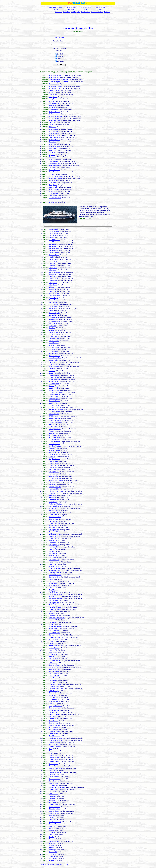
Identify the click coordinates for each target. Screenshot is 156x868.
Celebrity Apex (54, 352)
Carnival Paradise (55, 742)
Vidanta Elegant (54, 181)
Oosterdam (52, 543)
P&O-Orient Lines (86, 12)
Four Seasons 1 (54, 95)
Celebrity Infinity (54, 440)
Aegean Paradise (54, 766)
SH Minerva (52, 127)
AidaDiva (52, 820)
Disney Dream (53, 261)
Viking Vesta (53, 268)
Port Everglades (76, 12)
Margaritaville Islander (56, 607)
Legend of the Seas (55, 358)
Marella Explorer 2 (55, 586)
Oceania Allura (53, 193)
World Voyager (54, 246)
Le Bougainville (54, 229)
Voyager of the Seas (55, 706)
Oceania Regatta (54, 313)
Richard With (53, 852)
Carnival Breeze (54, 755)
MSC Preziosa (53, 558)
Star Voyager (53, 553)
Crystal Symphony (55, 90)
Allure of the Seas (55, 536)
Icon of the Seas (54, 367)
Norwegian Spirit (54, 603)
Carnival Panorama (55, 747)
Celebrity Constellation (56, 392)
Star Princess (53, 521)
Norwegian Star (54, 560)
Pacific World (53, 588)
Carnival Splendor (55, 665)
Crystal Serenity (54, 84)
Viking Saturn (53, 274)
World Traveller (54, 244)
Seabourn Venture (54, 114)
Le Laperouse (53, 236)
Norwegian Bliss (54, 489)
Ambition (52, 431)
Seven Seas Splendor (56, 118)
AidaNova (52, 798)
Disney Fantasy (54, 259)
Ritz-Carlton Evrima (55, 88)
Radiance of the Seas (56, 504)
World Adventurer (54, 240)
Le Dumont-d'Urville (55, 231)
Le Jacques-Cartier (55, 198)
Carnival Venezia (54, 813)
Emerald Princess (55, 712)
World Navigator (54, 248)
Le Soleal (52, 334)
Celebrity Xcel (53, 388)
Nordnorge (52, 850)
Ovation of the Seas (55, 661)
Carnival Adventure (55, 517)
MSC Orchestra (54, 671)
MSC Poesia (53, 663)
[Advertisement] (78, 20)
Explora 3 (52, 108)
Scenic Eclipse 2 (54, 103)
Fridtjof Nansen (54, 734)
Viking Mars (53, 276)
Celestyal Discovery (55, 824)
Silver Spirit (52, 123)
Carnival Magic (54, 760)
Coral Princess (54, 364)
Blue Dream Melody (55, 822)
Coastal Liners (59, 12)
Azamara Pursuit (54, 317)
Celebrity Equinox (55, 399)
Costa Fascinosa (54, 699)
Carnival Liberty (54, 693)
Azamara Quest (54, 339)
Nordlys (51, 845)
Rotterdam (52, 616)
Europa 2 (52, 92)
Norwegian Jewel (54, 523)
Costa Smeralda (54, 781)
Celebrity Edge (54, 360)
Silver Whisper (53, 131)
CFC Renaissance (55, 416)
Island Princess (54, 343)
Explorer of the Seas (55, 605)
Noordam (52, 485)
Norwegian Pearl (54, 538)
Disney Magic (53, 306)
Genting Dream (54, 300)
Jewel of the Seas (55, 508)
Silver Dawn (53, 142)
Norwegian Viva (54, 375)
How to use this (59, 38)
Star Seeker (53, 315)
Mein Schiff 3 (53, 549)
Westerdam (53, 495)
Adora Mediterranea (55, 513)
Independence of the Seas (57, 618)
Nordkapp (52, 856)
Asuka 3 (51, 174)
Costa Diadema (54, 777)
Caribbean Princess (55, 732)
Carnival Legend (54, 465)
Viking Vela (52, 270)
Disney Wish (53, 185)
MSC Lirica (52, 802)
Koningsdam (53, 622)
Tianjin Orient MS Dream (57, 571)
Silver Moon (53, 144)
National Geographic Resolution (59, 80)
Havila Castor (53, 682)
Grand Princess (54, 500)
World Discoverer (54, 242)
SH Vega (52, 125)
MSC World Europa (55, 470)
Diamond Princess (55, 455)
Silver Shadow (53, 129)
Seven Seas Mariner (55, 172)
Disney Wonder (54, 304)
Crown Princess (54, 687)
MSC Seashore (54, 639)
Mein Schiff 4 (53, 541)
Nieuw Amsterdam (55, 444)
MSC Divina (53, 564)
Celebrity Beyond (54, 395)
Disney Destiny (53, 187)
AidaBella (52, 818)
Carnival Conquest (55, 725)
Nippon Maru (53, 191)
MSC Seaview (53, 727)
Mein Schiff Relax (54, 450)
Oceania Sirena (54, 341)
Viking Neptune (54, 279)
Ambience (52, 483)
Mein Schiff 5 (53, 566)
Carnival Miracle (54, 463)
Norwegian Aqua (54, 382)
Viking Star (52, 291)
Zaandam (52, 425)
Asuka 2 (52, 238)
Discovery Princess (55, 573)
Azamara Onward (54, 356)
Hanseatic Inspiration (55, 166)
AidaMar (52, 830)
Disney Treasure (54, 189)
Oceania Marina (54, 255)
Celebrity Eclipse (54, 405)
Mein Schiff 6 (53, 556)
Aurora (51, 579)
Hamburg (52, 611)
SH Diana (52, 168)
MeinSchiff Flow (54, 448)
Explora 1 (52, 155)
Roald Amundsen (54, 736)
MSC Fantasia (53, 461)
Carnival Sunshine (55, 805)
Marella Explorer (54, 506)
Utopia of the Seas (55, 442)
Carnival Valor (53, 719)
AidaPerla (52, 770)
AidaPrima (52, 775)
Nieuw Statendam (55, 633)
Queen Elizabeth (54, 397)
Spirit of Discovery (55, 294)
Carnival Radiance (55, 779)
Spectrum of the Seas (56, 594)
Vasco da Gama (54, 384)
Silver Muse (52, 148)
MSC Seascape (54, 631)
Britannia (52, 614)
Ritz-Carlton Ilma (54, 77)
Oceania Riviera (54, 253)
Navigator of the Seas (56, 598)
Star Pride (52, 328)
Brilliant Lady (53, 502)
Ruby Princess (54, 702)
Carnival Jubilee (54, 757)
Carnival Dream (54, 751)
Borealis (52, 386)
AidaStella (52, 828)
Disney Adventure (55, 272)
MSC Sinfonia (53, 792)
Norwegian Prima (54, 379)
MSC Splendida (54, 452)
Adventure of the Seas (56, 491)
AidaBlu (51, 837)
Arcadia (51, 551)
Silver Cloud (53, 150)
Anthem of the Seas (55, 667)
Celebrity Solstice (54, 401)
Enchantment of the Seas (57, 787)
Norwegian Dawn (54, 547)
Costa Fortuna (53, 654)
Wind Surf (52, 371)
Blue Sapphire (53, 309)
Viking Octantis (53, 99)
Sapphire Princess (55, 459)
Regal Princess (54, 590)
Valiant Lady (53, 515)
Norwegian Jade (54, 545)
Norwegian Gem (54, 530)
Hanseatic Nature (54, 163)
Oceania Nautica (54, 337)
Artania (51, 641)
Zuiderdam (52, 498)
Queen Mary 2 (53, 298)
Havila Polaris (53, 678)
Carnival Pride (53, 519)
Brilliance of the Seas (56, 534)
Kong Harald (53, 858)
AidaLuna (52, 815)
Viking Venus (53, 281)
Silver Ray (52, 101)
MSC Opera (53, 826)
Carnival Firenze (54, 811)
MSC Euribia (53, 652)
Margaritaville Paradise (56, 480)
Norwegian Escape (55, 609)
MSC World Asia (54, 435)
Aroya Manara (53, 319)
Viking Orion (53, 285)
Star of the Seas (54, 362)
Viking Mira (52, 266)
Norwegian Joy (54, 354)
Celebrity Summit (54, 418)
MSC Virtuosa (53, 659)
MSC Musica (53, 717)
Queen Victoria (54, 403)
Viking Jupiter (53, 283)
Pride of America (54, 744)
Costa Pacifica (53, 695)
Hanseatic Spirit (54, 161)
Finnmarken (53, 854)
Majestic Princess (54, 562)
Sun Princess (53, 528)
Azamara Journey (55, 321)
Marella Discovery (55, 648)
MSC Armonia (53, 794)
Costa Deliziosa (54, 414)
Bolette (51, 373)
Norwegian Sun (54, 472)
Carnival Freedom (55, 708)
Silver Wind (52, 157)
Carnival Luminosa (55, 420)
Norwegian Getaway (55, 626)
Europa (51, 159)
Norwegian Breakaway (56, 637)
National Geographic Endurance (59, 82)
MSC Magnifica (54, 601)
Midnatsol (52, 843)
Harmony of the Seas (56, 493)
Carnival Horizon (54, 762)
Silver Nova (52, 105)
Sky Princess (53, 581)
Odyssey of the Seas (55, 635)
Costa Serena (53, 721)
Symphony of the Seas (56, 410)
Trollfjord (52, 848)
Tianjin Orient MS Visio (56, 646)
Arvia (51, 749)
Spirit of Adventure (55, 296)
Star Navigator (53, 302)
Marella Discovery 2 (55, 669)
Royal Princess (54, 592)
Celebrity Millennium (55, 422)
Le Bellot (52, 202)
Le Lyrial (52, 330)
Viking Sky (52, 287)
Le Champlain (53, 233)
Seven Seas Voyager (55, 178)
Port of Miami (67, 12)
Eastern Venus (54, 332)
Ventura (51, 644)
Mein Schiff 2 (53, 650)
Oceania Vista (53, 196)
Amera (51, 311)
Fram (51, 704)
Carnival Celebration (55, 768)
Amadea (52, 257)
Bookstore (107, 12)
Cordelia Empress (55, 807)
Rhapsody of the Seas (56, 689)
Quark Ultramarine (55, 170)
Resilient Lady (53, 510)
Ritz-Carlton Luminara (56, 75)
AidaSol (51, 835)
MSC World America (55, 437)
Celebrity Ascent (54, 390)
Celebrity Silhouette (55, 407)
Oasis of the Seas (55, 577)
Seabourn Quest (54, 133)
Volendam (52, 433)
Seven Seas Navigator (56, 176)
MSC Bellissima (54, 676)
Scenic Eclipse (53, 110)
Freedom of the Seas (56, 738)
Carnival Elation (54, 783)
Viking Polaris (53, 97)
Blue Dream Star (54, 841)
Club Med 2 (53, 369)
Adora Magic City (54, 809)
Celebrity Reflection (55, 478)
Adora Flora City (54, 800)
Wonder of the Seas (55, 446)
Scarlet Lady (53, 525)
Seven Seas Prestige (55, 86)
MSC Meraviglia (54, 691)
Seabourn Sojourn (54, 135)
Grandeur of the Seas (56, 740)
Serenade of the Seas (56, 532)
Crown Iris (52, 833)
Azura (51, 624)
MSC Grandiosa (54, 674)
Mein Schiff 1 (53, 656)
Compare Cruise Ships (97, 12)
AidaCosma (53, 796)
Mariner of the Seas (55, 596)
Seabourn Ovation (54, 140)
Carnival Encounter (55, 487)
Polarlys (52, 860)
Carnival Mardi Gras (55, 772)
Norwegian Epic (54, 629)
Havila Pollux (53, 680)
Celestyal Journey (55, 412)
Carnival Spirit (53, 476)
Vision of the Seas (55, 714)
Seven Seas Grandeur (56, 116)
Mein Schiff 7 (53, 620)
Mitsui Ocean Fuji (54, 138)
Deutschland (53, 468)
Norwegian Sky (54, 583)
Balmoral (52, 839)
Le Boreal (52, 349)
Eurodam (52, 457)
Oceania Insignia (54, 347)
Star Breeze (53, 326)
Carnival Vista (53, 764)
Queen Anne (53, 427)
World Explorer (54, 251)
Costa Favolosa (54, 710)
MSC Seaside (53, 729)
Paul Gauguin (53, 183)
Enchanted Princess (55, 575)
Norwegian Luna (54, 377)
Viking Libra (53, 263)
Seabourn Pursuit (54, 112)
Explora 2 (52, 153)
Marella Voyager (54, 474)
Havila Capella (54, 697)
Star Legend (53, 324)
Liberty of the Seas (55, 568)
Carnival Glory (53, 723)
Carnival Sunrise (54, 790)
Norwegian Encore (55, 429)
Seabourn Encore (54, 146)
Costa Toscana (54, 785)
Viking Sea (52, 289)
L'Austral (52, 345)
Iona (50, 753)
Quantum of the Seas (56, 684)
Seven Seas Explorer (55, 120)
